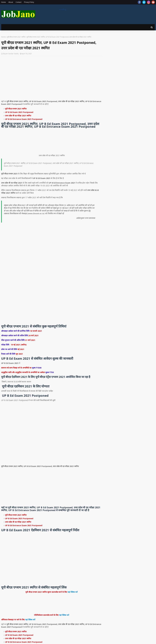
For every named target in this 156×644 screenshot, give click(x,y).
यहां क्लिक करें (73, 592)
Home (3, 2)
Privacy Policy (29, 2)
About (11, 2)
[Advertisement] (52, 77)
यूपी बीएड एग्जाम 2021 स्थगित (16, 37)
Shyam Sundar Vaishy (11, 54)
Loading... (63, 9)
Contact (19, 2)
